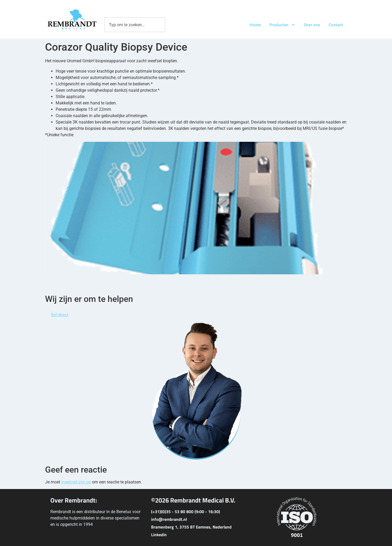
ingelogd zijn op (76, 482)
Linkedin (159, 535)
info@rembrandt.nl (169, 519)
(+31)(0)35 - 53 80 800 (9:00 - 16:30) (186, 512)
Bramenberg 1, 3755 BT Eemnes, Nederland (191, 527)
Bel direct (60, 315)
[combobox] (135, 25)
